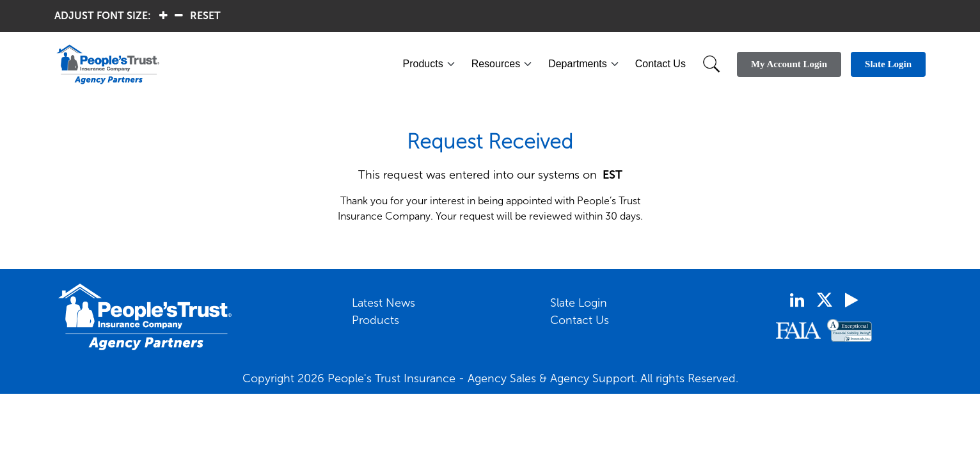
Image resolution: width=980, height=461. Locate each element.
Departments (578, 64)
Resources (496, 64)
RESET (205, 16)
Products (423, 64)
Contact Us (660, 64)
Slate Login (579, 303)
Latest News (383, 303)
